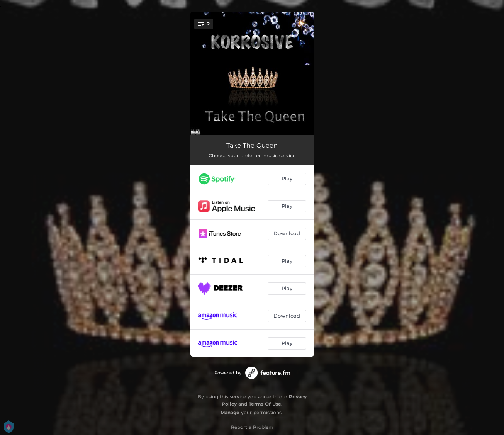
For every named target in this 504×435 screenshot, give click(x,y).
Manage (230, 412)
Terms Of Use (265, 404)
